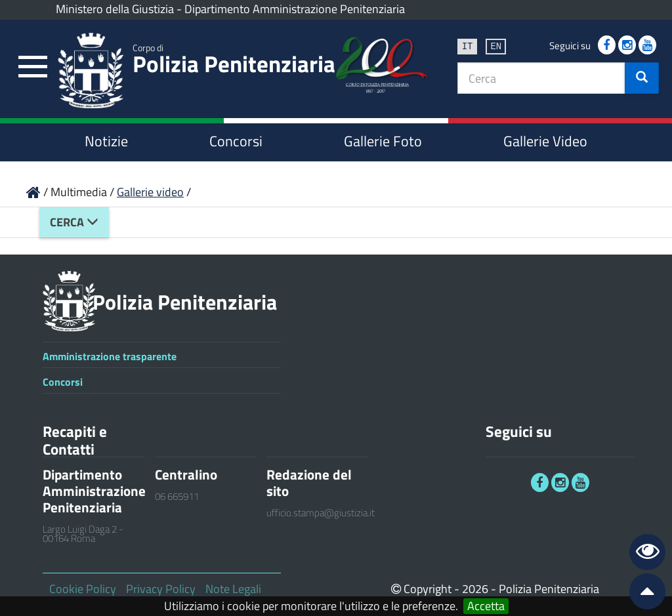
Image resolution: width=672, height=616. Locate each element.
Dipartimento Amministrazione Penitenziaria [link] (295, 9)
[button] (642, 78)
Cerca (74, 222)
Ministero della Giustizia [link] (115, 9)
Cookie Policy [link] (83, 589)
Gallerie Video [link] (545, 141)
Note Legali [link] (233, 589)
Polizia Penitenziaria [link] (234, 61)
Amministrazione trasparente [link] (110, 356)
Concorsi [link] (236, 141)
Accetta (486, 606)
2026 (475, 589)
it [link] (468, 46)
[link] (33, 67)
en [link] (496, 46)
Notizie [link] (106, 141)
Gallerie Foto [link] (383, 141)
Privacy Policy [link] (161, 589)
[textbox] (541, 78)
